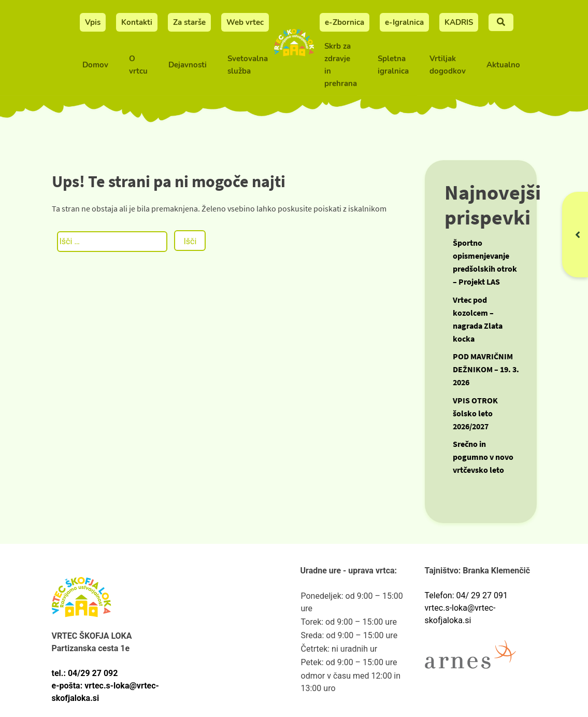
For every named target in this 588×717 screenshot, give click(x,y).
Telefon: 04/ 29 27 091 (466, 595)
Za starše (189, 22)
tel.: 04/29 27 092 (85, 673)
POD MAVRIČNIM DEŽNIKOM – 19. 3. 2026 (486, 369)
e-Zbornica (345, 22)
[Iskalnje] (501, 22)
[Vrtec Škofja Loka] (294, 48)
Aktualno (503, 65)
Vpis (93, 22)
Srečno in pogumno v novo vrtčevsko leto (483, 457)
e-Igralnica (404, 22)
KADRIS (459, 22)
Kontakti (137, 22)
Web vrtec (245, 22)
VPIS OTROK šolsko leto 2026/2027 (475, 413)
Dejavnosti (188, 65)
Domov (95, 65)
